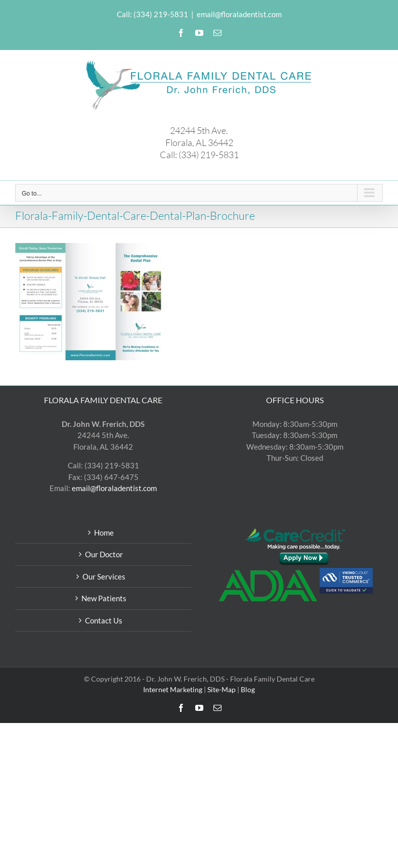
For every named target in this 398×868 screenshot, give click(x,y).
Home (104, 533)
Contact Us (104, 620)
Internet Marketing (173, 689)
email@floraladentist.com (239, 14)
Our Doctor (104, 554)
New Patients (104, 598)
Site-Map (222, 689)
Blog (248, 689)
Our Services (104, 576)
